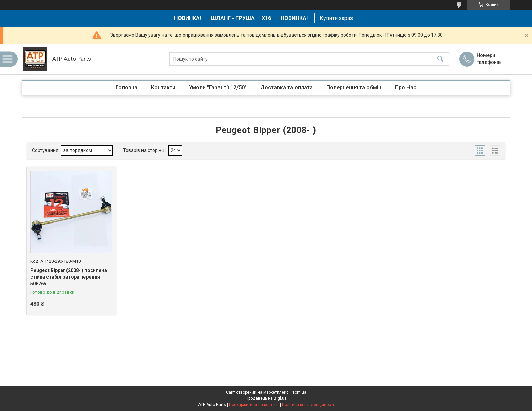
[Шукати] (440, 59)
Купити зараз (336, 18)
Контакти (163, 87)
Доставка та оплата (287, 87)
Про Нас (406, 87)
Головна (127, 87)
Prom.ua (299, 392)
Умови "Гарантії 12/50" (218, 87)
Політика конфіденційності (308, 405)
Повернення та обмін (354, 87)
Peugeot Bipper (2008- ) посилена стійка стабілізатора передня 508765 (69, 277)
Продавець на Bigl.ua (266, 398)
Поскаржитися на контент (254, 405)
